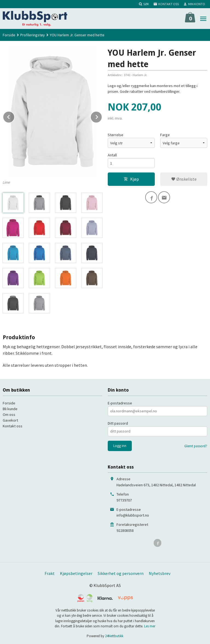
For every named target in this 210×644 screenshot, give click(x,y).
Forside (9, 35)
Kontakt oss (13, 426)
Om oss (9, 415)
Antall (112, 155)
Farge (165, 135)
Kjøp (131, 179)
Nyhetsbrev (160, 573)
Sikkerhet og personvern (121, 573)
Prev (14, 116)
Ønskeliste (184, 179)
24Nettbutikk (114, 636)
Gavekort (10, 420)
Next (102, 116)
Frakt (50, 573)
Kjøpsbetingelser (76, 573)
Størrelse (116, 135)
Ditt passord (118, 423)
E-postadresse (120, 403)
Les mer (150, 626)
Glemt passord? (196, 446)
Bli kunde (10, 409)
